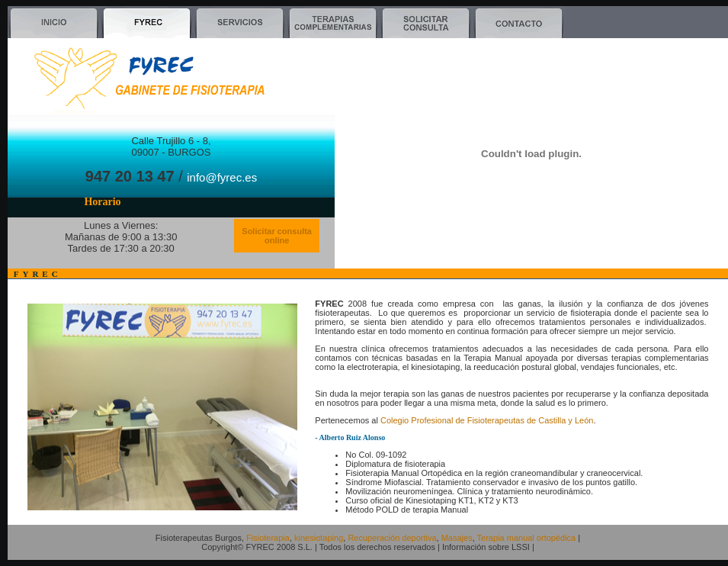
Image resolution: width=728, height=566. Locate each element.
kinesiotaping (319, 538)
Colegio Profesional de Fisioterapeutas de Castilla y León (487, 420)
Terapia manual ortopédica (527, 538)
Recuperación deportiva (392, 538)
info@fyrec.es (222, 177)
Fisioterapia (268, 538)
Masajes (457, 538)
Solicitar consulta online (277, 236)
